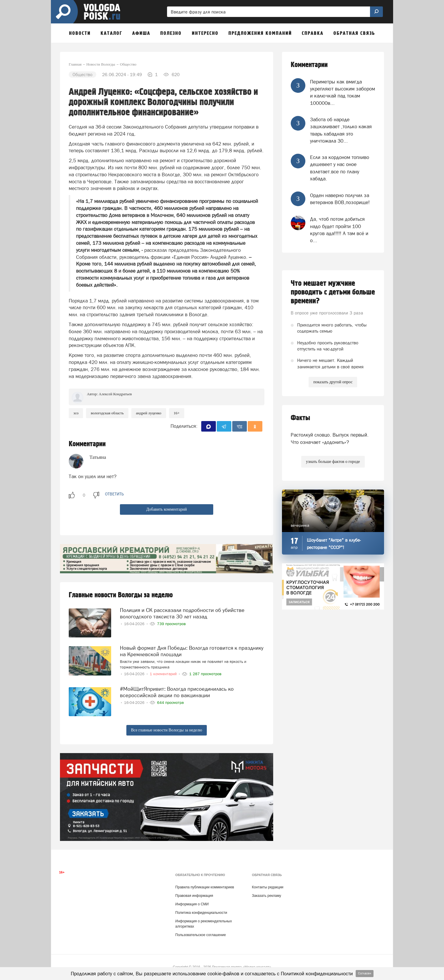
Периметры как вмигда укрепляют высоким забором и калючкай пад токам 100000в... (343, 92)
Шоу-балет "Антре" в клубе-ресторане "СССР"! (334, 544)
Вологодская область (107, 413)
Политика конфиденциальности (201, 913)
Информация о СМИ (192, 904)
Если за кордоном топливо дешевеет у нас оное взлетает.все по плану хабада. (340, 168)
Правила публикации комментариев (205, 887)
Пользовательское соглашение (201, 935)
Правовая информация (194, 896)
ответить (114, 494)
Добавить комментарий (167, 509)
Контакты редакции (267, 887)
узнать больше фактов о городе (333, 462)
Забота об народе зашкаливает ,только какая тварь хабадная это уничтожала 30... (341, 130)
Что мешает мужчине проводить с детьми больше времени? (333, 292)
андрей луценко (149, 413)
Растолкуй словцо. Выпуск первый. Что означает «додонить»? (330, 438)
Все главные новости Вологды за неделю (167, 730)
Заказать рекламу (266, 896)
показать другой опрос (333, 382)
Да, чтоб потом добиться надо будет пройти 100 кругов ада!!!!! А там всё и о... (339, 230)
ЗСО (76, 413)
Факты (300, 418)
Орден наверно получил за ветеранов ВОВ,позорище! (340, 199)
